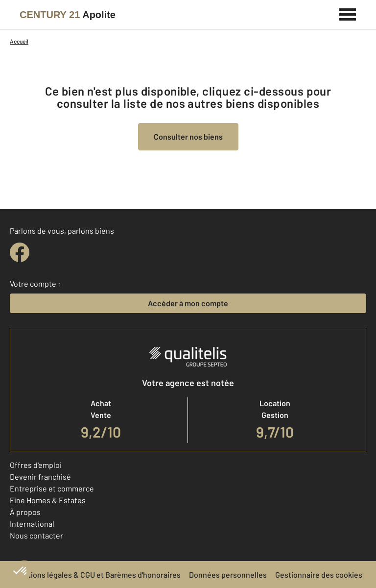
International (32, 524)
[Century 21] (68, 15)
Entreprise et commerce (52, 488)
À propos (25, 512)
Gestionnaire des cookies (319, 575)
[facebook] (20, 252)
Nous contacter (36, 535)
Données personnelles (228, 575)
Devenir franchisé (40, 477)
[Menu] (348, 13)
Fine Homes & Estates (48, 500)
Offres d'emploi (36, 465)
